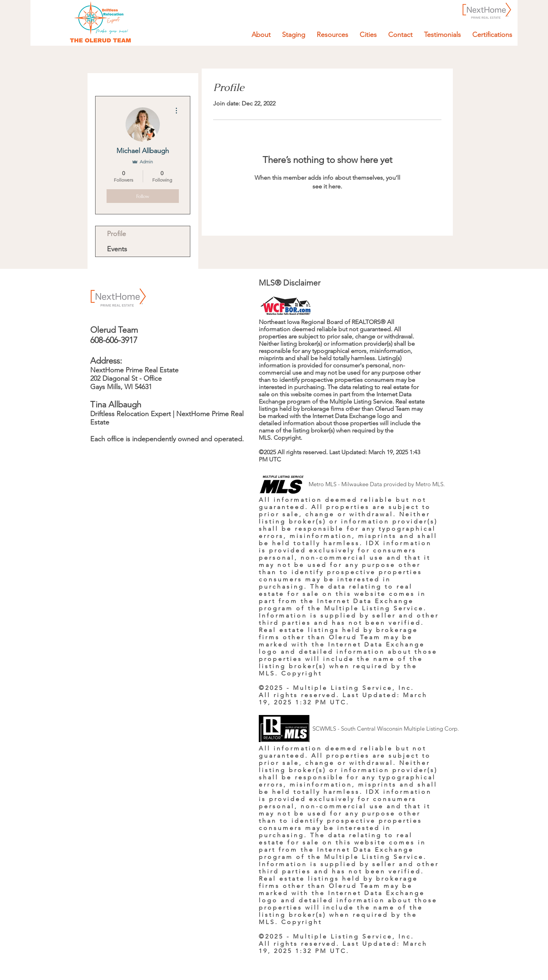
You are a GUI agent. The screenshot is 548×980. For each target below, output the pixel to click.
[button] (332, 35)
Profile (116, 234)
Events (117, 249)
